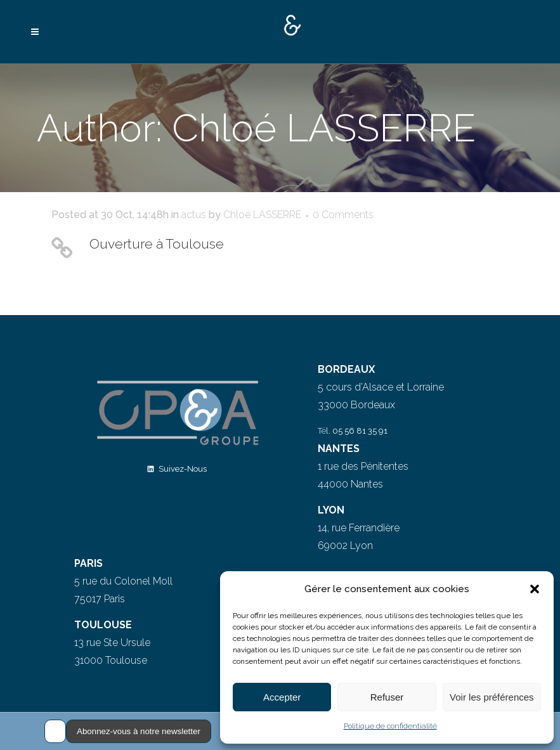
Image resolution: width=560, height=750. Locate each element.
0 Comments (343, 215)
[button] (535, 589)
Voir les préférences (492, 697)
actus (194, 215)
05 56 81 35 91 (360, 431)
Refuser (387, 697)
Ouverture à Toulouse (157, 244)
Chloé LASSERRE (262, 215)
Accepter (282, 697)
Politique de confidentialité (390, 726)
